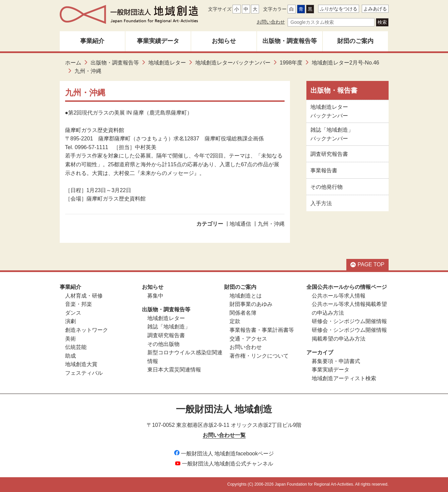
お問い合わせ (271, 22)
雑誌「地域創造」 (169, 327)
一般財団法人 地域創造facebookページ (224, 454)
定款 (235, 321)
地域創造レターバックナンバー (233, 63)
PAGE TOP (367, 264)
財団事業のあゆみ (251, 304)
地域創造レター (167, 63)
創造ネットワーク (87, 330)
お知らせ (224, 41)
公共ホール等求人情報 (339, 296)
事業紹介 (92, 41)
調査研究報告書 (329, 154)
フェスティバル (84, 373)
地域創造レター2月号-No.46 (345, 63)
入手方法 (321, 203)
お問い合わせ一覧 (224, 435)
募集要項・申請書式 (336, 361)
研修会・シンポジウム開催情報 (349, 321)
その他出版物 (163, 344)
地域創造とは (246, 296)
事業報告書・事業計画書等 (262, 330)
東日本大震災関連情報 (174, 370)
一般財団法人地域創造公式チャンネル (224, 464)
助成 (70, 356)
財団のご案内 (355, 41)
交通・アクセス (248, 339)
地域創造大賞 (81, 364)
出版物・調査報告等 (290, 41)
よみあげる (375, 9)
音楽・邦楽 (79, 304)
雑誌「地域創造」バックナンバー (332, 134)
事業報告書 (324, 170)
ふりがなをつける (339, 9)
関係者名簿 (243, 313)
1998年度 (291, 63)
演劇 (70, 321)
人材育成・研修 (84, 296)
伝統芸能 (76, 347)
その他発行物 (327, 187)
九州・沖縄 (271, 224)
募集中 (155, 296)
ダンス (73, 313)
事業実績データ (158, 41)
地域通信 (240, 224)
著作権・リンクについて (259, 356)
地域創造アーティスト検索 (344, 378)
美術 (70, 339)
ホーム (73, 63)
